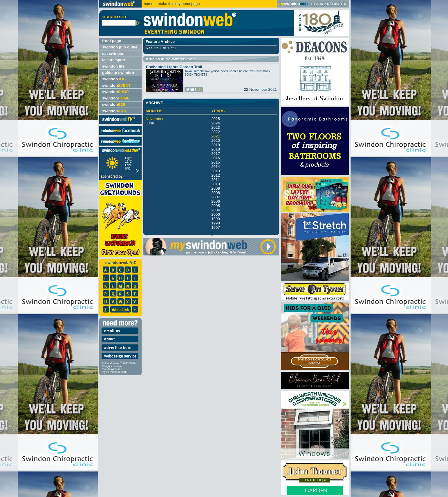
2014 (216, 167)
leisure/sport (114, 60)
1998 (216, 223)
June (150, 123)
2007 (216, 197)
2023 (216, 127)
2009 (216, 188)
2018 (216, 149)
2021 (216, 136)
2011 (216, 180)
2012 (216, 175)
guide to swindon (118, 73)
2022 (216, 132)
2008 (216, 193)
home (148, 4)
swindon (114, 79)
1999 (216, 219)
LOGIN (317, 4)
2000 (216, 214)
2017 (216, 154)
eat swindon (113, 53)
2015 (216, 162)
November (155, 119)
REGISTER (337, 4)
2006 (216, 201)
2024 (216, 123)
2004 (216, 210)
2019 (216, 145)
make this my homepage (178, 4)
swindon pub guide (120, 47)
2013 (216, 171)
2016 (216, 158)
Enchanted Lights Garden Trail (174, 67)
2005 (216, 206)
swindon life (113, 66)
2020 (216, 140)
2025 (216, 119)
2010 (216, 184)
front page (112, 41)
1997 (216, 227)
